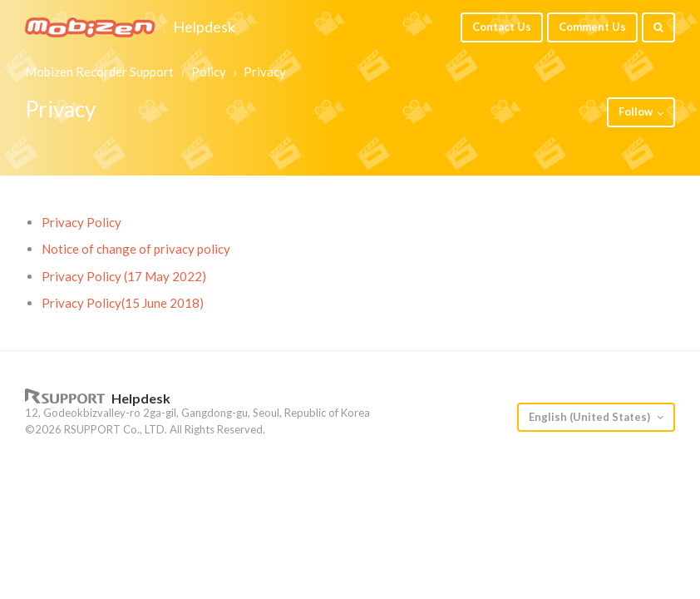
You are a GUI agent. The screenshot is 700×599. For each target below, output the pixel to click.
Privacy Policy (81, 222)
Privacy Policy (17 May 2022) (124, 276)
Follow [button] (636, 111)
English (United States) (591, 417)
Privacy (265, 72)
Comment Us (592, 27)
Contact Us (502, 27)
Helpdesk (204, 27)
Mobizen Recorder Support (99, 72)
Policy (209, 72)
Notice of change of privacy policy (136, 249)
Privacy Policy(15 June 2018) (123, 303)
